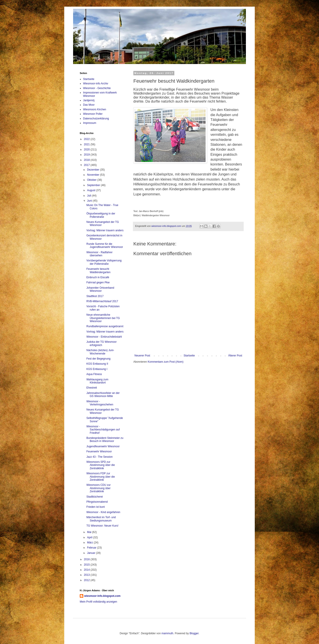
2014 (87, 570)
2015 (87, 565)
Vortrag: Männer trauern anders (105, 230)
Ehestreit (92, 388)
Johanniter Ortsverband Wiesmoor (100, 289)
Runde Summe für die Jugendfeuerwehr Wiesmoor (105, 245)
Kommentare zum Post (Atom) (166, 362)
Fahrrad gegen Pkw (98, 282)
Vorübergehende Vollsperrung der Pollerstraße (104, 262)
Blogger (194, 633)
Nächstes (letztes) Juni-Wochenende (100, 352)
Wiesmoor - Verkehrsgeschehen (100, 403)
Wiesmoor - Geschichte (97, 88)
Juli (89, 196)
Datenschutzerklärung (96, 119)
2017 (87, 165)
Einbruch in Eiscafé (98, 277)
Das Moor (89, 105)
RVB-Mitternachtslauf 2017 (102, 301)
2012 (87, 580)
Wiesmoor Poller (93, 114)
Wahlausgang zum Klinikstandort (97, 381)
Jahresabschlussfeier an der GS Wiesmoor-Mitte (103, 395)
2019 (87, 155)
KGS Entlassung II (97, 364)
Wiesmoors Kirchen (95, 109)
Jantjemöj (89, 100)
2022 (87, 139)
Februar (92, 548)
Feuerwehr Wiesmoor (99, 451)
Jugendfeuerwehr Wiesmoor (103, 446)
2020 (87, 150)
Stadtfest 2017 (95, 296)
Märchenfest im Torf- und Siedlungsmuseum (101, 519)
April (90, 537)
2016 (87, 559)
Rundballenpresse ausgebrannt (105, 326)
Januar (91, 553)
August (92, 190)
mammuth (167, 633)
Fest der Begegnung (98, 359)
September (94, 185)
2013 (87, 575)
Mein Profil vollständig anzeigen (98, 602)
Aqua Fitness (94, 374)
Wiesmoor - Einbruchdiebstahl (104, 337)
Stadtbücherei (95, 497)
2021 (87, 144)
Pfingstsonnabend (97, 502)
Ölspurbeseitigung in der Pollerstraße (101, 215)
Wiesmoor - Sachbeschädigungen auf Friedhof (103, 430)
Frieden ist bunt (96, 507)
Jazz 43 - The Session (100, 457)
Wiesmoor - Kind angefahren (103, 512)
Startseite (189, 356)
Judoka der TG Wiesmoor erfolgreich (102, 343)
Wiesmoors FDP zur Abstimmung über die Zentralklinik (101, 477)
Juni (90, 201)
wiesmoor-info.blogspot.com (102, 596)
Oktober (92, 180)
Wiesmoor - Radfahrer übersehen (99, 254)
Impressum (90, 123)
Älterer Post (235, 356)
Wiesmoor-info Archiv (96, 84)
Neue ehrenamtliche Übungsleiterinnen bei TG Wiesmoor (103, 318)
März (90, 543)
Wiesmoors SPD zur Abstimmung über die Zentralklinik (101, 465)
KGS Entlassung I (97, 369)
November (94, 175)
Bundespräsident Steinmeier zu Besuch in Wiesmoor (105, 440)
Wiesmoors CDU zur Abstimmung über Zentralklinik (98, 488)
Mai (90, 532)
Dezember (94, 170)
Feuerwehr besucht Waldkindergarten (98, 270)
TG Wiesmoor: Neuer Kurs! (102, 526)
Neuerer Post (142, 356)
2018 (87, 160)
